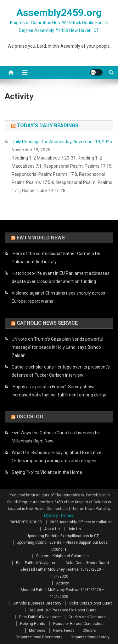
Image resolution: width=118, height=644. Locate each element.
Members (37, 631)
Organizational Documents (39, 637)
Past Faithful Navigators (37, 563)
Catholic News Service (47, 323)
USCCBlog (30, 417)
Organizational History (90, 637)
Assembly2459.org (59, 13)
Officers (89, 631)
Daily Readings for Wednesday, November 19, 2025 (62, 142)
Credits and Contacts (87, 617)
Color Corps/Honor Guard (87, 563)
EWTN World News (41, 238)
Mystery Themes (59, 516)
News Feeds (64, 631)
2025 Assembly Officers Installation (81, 522)
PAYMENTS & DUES (26, 522)
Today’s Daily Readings (48, 126)
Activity (62, 583)
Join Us (74, 529)
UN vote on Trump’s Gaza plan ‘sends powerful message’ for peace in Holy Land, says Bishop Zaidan (57, 347)
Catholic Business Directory (37, 603)
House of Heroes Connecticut (79, 624)
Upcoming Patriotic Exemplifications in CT (63, 536)
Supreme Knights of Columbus (62, 556)
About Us (52, 529)
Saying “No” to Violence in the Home (47, 472)
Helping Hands (33, 624)
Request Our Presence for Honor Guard (63, 610)
